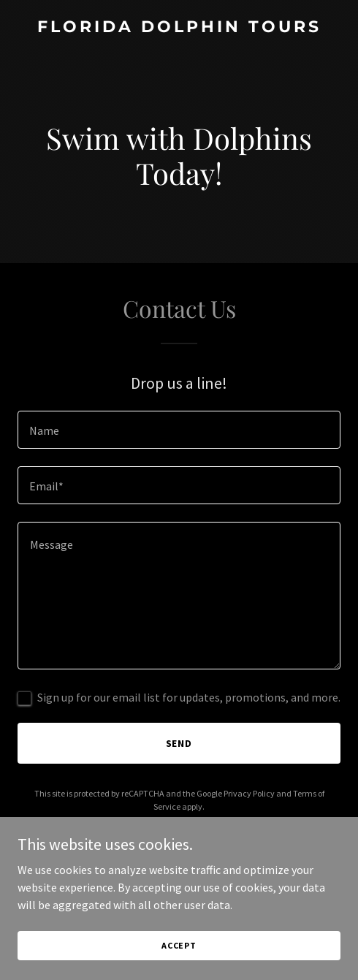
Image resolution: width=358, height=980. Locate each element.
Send (179, 743)
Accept (179, 945)
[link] (179, 28)
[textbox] (179, 430)
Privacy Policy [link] (249, 793)
